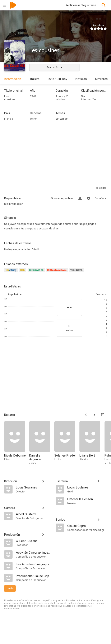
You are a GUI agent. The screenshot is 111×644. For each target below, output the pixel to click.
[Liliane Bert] (92, 443)
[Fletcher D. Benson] (87, 499)
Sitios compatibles (62, 198)
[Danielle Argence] (42, 443)
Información (13, 79)
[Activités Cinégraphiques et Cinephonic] (34, 552)
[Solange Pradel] (67, 443)
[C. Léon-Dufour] (34, 541)
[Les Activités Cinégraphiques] (34, 564)
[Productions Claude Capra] (34, 576)
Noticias (81, 79)
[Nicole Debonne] (17, 443)
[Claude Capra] (87, 526)
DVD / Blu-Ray (57, 79)
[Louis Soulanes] (34, 487)
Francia (9, 119)
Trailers (34, 79)
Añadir (36, 249)
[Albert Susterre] (34, 514)
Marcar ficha (54, 67)
